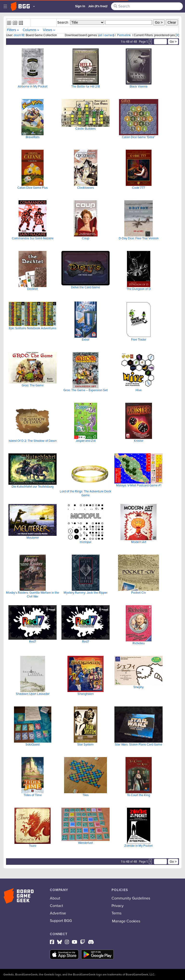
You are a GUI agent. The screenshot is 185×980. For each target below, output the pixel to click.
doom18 (19, 35)
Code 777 (139, 188)
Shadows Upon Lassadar (33, 694)
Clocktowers (86, 188)
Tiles (86, 795)
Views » (49, 30)
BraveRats (33, 137)
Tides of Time (33, 795)
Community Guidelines (131, 898)
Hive (139, 390)
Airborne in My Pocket (33, 86)
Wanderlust (86, 843)
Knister (139, 441)
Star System (86, 744)
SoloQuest (33, 744)
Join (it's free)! (98, 6)
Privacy (118, 906)
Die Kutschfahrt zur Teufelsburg (33, 487)
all (101, 35)
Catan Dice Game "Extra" (139, 137)
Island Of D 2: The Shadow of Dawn (33, 441)
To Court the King (139, 795)
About (55, 898)
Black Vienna (139, 86)
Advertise (58, 913)
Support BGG (61, 921)
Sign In (80, 6)
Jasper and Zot (86, 441)
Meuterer (33, 538)
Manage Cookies (126, 921)
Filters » (13, 30)
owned (109, 35)
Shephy (139, 687)
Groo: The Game (33, 385)
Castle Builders (86, 129)
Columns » (31, 30)
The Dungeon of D (139, 289)
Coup (86, 238)
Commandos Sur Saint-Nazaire (33, 238)
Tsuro (33, 846)
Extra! (86, 339)
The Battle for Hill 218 (86, 86)
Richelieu (139, 643)
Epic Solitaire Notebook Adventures (33, 328)
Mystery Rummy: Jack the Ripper (86, 593)
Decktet (33, 289)
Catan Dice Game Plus (33, 188)
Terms (116, 913)
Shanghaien (86, 694)
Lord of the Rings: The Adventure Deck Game (86, 493)
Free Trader (139, 339)
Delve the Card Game (86, 287)
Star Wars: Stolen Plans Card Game (139, 744)
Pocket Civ (139, 593)
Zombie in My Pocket (139, 846)
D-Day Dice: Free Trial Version (139, 238)
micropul (86, 542)
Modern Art (139, 542)
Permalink (124, 35)
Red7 (33, 641)
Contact (56, 906)
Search (63, 23)
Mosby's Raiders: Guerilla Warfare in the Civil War (33, 594)
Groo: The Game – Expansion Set (86, 390)
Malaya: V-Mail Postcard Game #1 (139, 485)
